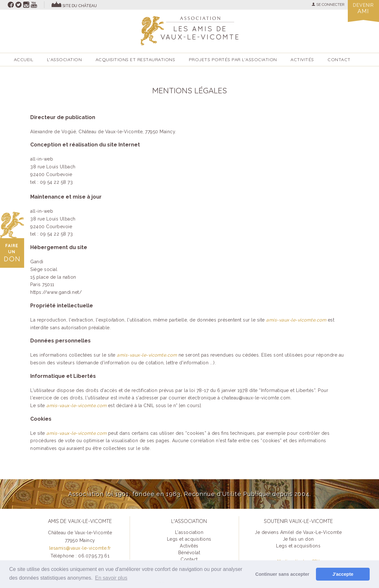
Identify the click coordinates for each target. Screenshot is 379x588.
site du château (80, 6)
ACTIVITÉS (302, 60)
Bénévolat (189, 553)
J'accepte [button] (343, 574)
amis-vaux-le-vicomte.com (296, 320)
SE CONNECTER (328, 5)
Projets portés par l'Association (233, 60)
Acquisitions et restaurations (135, 60)
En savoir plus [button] (111, 578)
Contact (339, 60)
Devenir (363, 9)
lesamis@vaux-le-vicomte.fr (80, 548)
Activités (189, 546)
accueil (24, 60)
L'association (65, 60)
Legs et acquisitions (189, 539)
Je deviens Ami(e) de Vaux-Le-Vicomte (298, 532)
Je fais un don (298, 539)
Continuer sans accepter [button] (282, 574)
